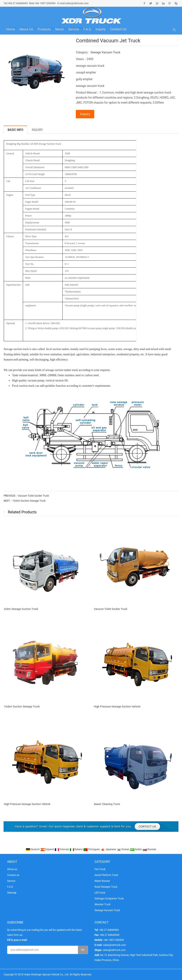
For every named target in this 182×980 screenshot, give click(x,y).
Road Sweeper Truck (106, 887)
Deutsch (33, 849)
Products (44, 29)
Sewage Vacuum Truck (105, 52)
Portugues (92, 849)
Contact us (118, 29)
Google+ (157, 3)
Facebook (144, 3)
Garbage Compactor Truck (109, 899)
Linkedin (163, 3)
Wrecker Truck (102, 904)
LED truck (100, 893)
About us (26, 29)
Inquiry (101, 29)
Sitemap (12, 893)
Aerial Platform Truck (106, 875)
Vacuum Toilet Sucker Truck (33, 496)
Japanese (108, 849)
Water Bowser (102, 881)
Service (74, 29)
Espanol (48, 849)
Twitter (151, 3)
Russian (149, 849)
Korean (123, 849)
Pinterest (170, 3)
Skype (176, 3)
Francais (62, 849)
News (59, 29)
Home (10, 29)
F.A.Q (87, 29)
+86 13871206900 (45, 3)
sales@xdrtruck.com (77, 3)
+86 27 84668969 (18, 3)
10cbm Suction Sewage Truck (29, 501)
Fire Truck (100, 869)
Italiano (77, 849)
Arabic (136, 849)
